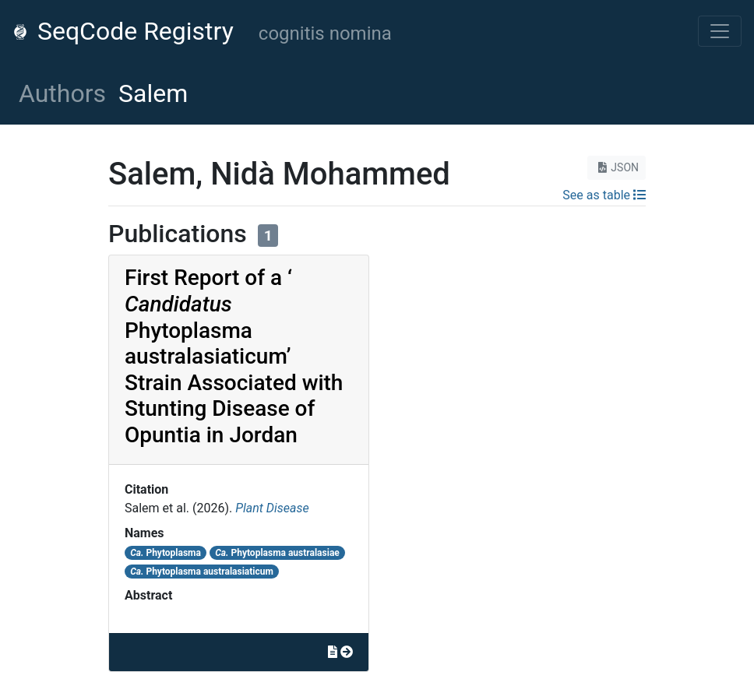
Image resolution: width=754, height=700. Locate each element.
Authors (62, 93)
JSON (617, 167)
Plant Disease (272, 508)
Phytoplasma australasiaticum (202, 572)
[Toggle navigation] (720, 31)
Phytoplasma (166, 553)
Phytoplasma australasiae (277, 553)
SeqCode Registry (123, 31)
